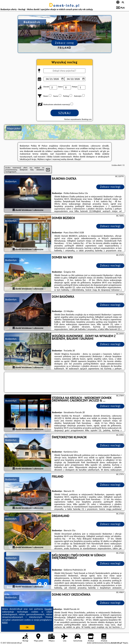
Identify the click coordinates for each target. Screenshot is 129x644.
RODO (5, 622)
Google (48, 609)
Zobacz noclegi (110, 187)
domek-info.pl (64, 5)
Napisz (126, 643)
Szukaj (65, 113)
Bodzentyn (11, 181)
